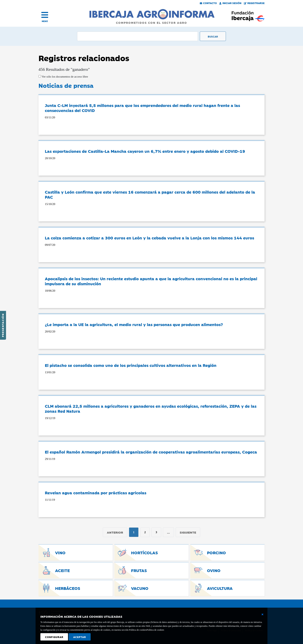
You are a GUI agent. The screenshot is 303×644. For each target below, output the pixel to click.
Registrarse (254, 3)
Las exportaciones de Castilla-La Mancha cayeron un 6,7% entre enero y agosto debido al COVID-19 (145, 151)
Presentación (3, 325)
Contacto (208, 3)
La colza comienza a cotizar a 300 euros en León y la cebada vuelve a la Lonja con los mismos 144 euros (149, 238)
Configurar (54, 637)
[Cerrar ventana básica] (262, 614)
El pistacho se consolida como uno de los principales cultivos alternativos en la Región (131, 365)
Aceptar (80, 637)
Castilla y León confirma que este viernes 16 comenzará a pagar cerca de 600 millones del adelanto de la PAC (150, 194)
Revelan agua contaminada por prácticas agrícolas (96, 493)
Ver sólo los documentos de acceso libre (64, 77)
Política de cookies (155, 630)
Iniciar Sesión (230, 3)
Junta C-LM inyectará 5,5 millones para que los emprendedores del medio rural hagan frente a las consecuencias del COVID (142, 108)
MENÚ (45, 21)
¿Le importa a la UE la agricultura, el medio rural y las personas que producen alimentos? (134, 324)
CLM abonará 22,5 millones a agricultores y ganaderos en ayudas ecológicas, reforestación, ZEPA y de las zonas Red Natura (151, 408)
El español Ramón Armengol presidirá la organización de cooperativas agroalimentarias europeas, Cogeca (151, 452)
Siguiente (188, 532)
